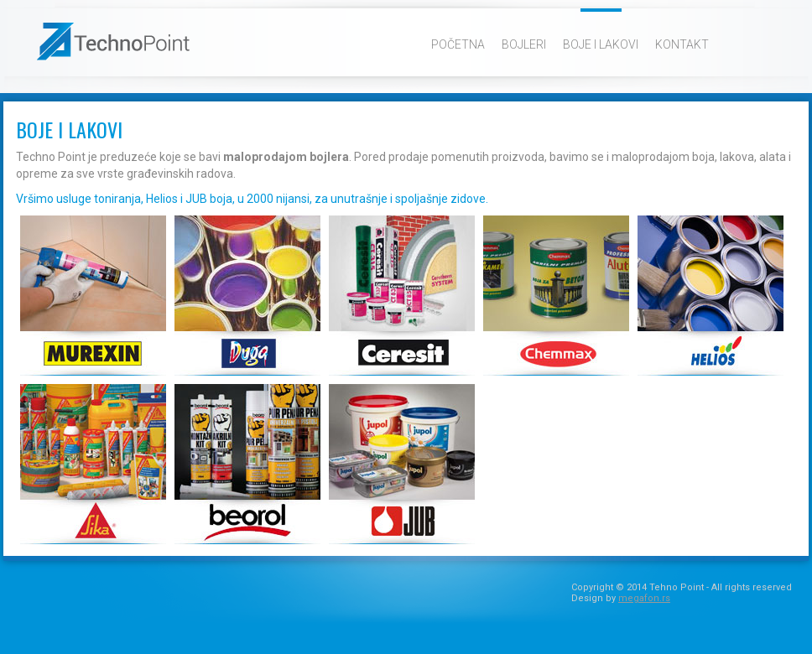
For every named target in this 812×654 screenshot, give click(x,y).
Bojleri (524, 44)
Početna (458, 44)
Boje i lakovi (601, 44)
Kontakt (682, 44)
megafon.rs (644, 598)
